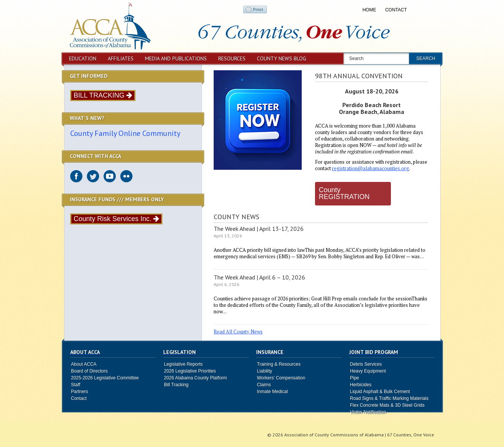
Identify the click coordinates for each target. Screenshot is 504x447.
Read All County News (238, 332)
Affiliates (121, 58)
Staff (76, 385)
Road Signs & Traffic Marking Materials (389, 398)
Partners (80, 392)
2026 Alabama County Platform (195, 378)
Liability (265, 371)
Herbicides (361, 385)
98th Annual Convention (359, 76)
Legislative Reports (183, 364)
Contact (396, 10)
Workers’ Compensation (281, 378)
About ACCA (84, 364)
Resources (232, 58)
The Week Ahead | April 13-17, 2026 (259, 229)
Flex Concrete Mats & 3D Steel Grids (387, 405)
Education (83, 58)
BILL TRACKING (103, 95)
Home (369, 10)
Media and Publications (176, 58)
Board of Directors (89, 371)
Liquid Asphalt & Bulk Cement (380, 392)
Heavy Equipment (368, 371)
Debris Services (366, 364)
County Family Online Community (125, 133)
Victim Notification (368, 412)
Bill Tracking (176, 385)
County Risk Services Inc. (116, 219)
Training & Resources (279, 364)
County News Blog (282, 58)
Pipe (354, 378)
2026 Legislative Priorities (190, 371)
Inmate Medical (272, 392)
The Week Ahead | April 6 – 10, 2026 (259, 277)
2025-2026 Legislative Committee (105, 378)
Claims (264, 385)
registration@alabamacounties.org (371, 168)
